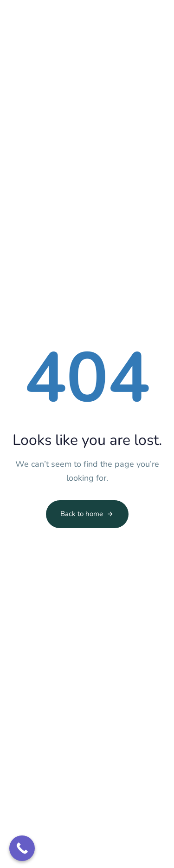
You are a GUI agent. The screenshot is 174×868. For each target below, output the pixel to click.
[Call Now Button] (22, 848)
